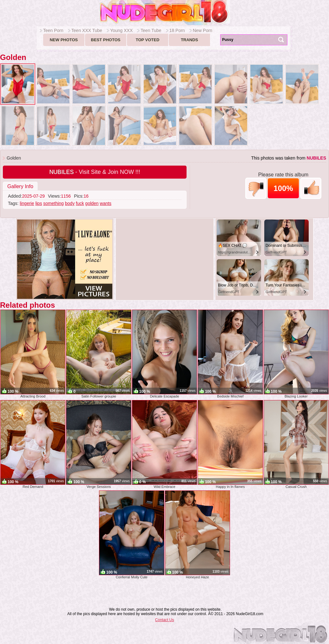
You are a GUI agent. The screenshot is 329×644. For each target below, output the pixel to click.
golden (92, 203)
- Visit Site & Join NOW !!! (95, 172)
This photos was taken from (289, 158)
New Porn (203, 30)
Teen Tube (151, 30)
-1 (256, 188)
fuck (80, 203)
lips (39, 203)
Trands (189, 40)
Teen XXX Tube (87, 30)
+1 (311, 188)
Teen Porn (53, 30)
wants (106, 203)
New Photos (64, 40)
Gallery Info (20, 186)
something (53, 203)
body (70, 203)
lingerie (27, 203)
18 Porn (177, 30)
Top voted (148, 40)
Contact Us (164, 620)
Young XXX (121, 30)
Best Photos (106, 40)
